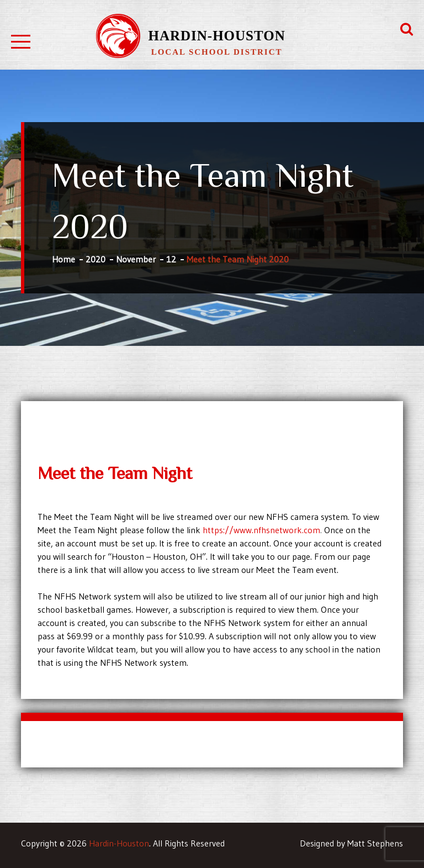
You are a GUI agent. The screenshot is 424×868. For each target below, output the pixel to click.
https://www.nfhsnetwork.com (261, 530)
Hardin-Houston (216, 36)
